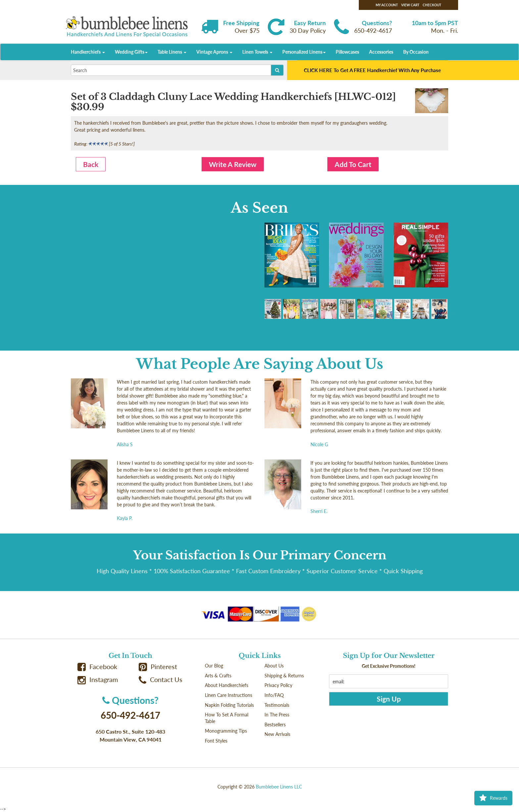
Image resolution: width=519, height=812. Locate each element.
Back (91, 164)
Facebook (97, 667)
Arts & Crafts (218, 676)
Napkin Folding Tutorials (229, 705)
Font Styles (216, 741)
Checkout (432, 5)
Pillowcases (347, 52)
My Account (387, 5)
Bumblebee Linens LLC (279, 787)
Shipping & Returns (284, 676)
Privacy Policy (278, 685)
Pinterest (158, 667)
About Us (274, 666)
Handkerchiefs (88, 52)
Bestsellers (275, 725)
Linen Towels (257, 52)
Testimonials (277, 705)
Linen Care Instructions (229, 695)
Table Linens (172, 52)
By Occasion (416, 52)
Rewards (493, 798)
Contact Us (161, 680)
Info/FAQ (274, 695)
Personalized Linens (304, 52)
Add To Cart (353, 164)
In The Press (277, 715)
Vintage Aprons (214, 52)
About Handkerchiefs (227, 685)
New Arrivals (277, 734)
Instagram (98, 680)
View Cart (410, 5)
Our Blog (214, 666)
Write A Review (233, 164)
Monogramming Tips (226, 731)
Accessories (381, 52)
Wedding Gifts (131, 52)
